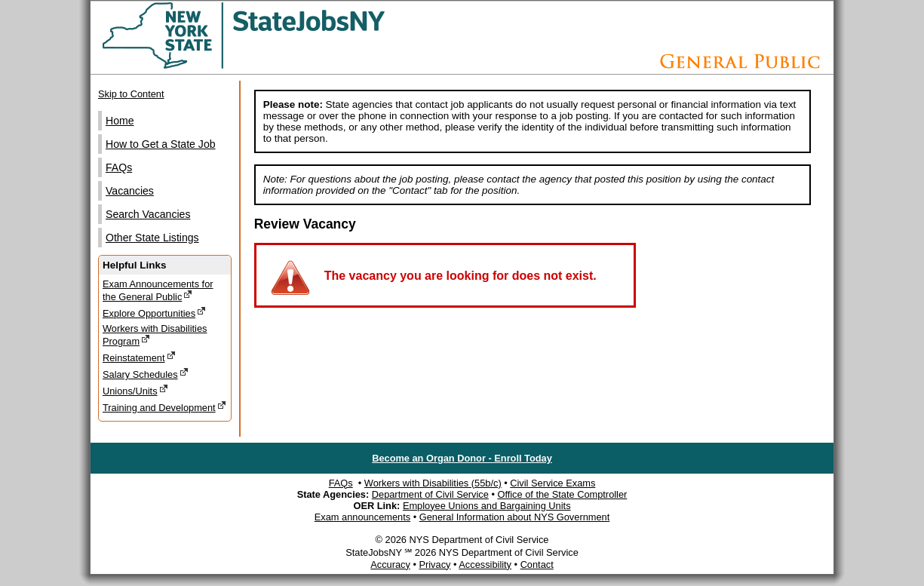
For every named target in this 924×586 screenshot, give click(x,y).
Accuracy (390, 565)
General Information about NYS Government (515, 517)
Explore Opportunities (154, 313)
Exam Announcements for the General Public (158, 290)
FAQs (119, 167)
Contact (537, 565)
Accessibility (485, 565)
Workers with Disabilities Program (155, 335)
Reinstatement (139, 357)
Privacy (434, 565)
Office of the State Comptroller (562, 494)
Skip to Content (131, 94)
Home (120, 121)
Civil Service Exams (553, 483)
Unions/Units (135, 390)
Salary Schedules (146, 374)
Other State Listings (152, 238)
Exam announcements (362, 517)
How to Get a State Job (161, 144)
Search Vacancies (148, 214)
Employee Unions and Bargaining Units (487, 506)
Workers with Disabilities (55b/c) (433, 483)
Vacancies (130, 191)
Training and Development (164, 407)
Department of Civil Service (430, 494)
